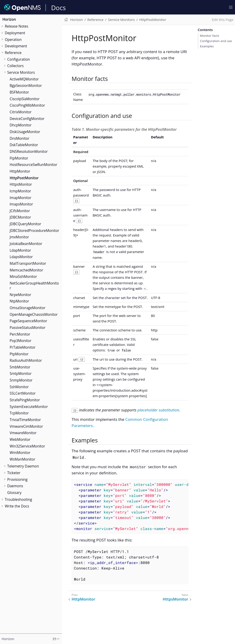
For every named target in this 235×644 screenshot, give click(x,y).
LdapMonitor (20, 250)
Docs (59, 8)
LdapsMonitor (21, 257)
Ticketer (14, 473)
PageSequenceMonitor (28, 321)
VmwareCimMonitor (26, 426)
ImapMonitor (21, 198)
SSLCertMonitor (23, 393)
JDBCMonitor (20, 217)
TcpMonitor (19, 413)
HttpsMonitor (21, 184)
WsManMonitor (22, 459)
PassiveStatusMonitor (28, 328)
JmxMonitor (19, 237)
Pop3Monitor (21, 341)
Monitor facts (210, 36)
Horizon (9, 19)
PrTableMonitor (23, 347)
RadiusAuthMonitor (26, 360)
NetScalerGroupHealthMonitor (34, 286)
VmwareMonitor (23, 433)
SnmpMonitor (21, 380)
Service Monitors (21, 72)
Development (16, 46)
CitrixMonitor (21, 112)
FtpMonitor (19, 158)
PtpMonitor (19, 354)
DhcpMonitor (21, 125)
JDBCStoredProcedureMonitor (34, 231)
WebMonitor (20, 439)
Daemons (15, 486)
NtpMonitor (19, 301)
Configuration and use (216, 41)
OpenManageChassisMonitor (34, 314)
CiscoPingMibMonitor (27, 105)
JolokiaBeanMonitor (26, 244)
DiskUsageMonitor (25, 132)
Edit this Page (223, 20)
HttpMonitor (20, 171)
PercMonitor (20, 334)
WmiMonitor (20, 453)
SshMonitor (19, 387)
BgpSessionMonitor (26, 85)
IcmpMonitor (20, 191)
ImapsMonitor (21, 204)
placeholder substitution (158, 410)
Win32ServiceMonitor (27, 446)
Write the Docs (17, 506)
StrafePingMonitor (25, 400)
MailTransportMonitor (28, 263)
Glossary (14, 493)
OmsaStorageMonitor (28, 308)
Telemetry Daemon (23, 466)
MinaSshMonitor (23, 276)
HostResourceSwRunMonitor (33, 165)
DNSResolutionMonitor (29, 151)
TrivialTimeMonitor (25, 420)
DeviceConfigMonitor (27, 119)
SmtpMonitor (21, 373)
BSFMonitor (19, 92)
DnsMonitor (20, 138)
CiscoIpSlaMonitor (25, 99)
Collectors (16, 66)
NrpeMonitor (20, 295)
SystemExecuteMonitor (29, 407)
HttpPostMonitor (24, 178)
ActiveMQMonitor (24, 79)
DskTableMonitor (24, 145)
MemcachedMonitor (26, 270)
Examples (207, 46)
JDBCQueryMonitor (25, 224)
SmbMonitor (20, 367)
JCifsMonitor (20, 211)
